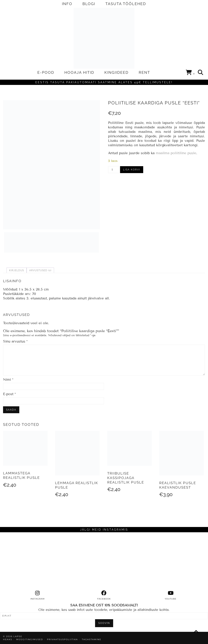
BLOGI (89, 4)
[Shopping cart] (190, 73)
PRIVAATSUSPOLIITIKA (63, 639)
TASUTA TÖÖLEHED (126, 4)
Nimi (8, 380)
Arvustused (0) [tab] (40, 270)
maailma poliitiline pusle (176, 153)
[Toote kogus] (114, 170)
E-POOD (46, 72)
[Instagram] (26, 561)
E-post (9, 394)
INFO (67, 4)
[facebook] (104, 595)
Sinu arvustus (15, 341)
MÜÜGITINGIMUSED (30, 639)
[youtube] (171, 595)
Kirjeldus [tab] (17, 270)
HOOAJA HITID (79, 72)
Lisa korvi (132, 170)
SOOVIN (104, 623)
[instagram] (37, 595)
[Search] (201, 73)
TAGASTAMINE (92, 639)
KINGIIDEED (116, 72)
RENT (144, 72)
